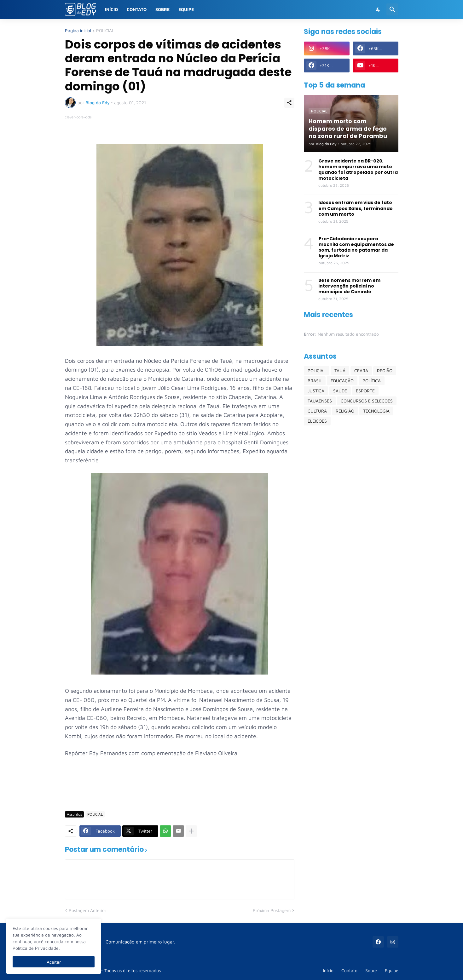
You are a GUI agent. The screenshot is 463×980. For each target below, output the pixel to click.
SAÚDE (340, 391)
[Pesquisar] (392, 9)
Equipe (186, 9)
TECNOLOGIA (376, 411)
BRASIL (315, 381)
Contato (137, 9)
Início (111, 9)
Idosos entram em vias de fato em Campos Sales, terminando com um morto (356, 208)
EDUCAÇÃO (342, 381)
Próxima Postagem (272, 910)
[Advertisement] (180, 788)
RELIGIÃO (345, 411)
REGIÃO (385, 370)
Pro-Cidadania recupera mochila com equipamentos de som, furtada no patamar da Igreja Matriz (356, 247)
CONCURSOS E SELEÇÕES (367, 401)
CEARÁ (361, 370)
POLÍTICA (372, 381)
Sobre (162, 9)
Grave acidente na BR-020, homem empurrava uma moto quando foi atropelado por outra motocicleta (358, 170)
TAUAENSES (320, 401)
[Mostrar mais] (191, 831)
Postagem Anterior (87, 910)
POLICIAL (105, 31)
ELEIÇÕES (317, 421)
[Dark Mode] (379, 9)
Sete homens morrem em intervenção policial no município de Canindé (349, 286)
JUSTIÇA (316, 391)
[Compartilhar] (289, 103)
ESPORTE (365, 391)
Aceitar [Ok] (54, 962)
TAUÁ (340, 370)
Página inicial (78, 31)
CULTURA (317, 411)
